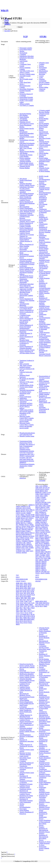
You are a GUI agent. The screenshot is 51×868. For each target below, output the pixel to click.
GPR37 (41, 509)
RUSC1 (48, 545)
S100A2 (38, 547)
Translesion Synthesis (26, 213)
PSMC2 (43, 540)
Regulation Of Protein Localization (26, 782)
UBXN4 (30, 546)
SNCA (18, 538)
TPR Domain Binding (43, 136)
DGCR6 (28, 515)
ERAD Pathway (24, 254)
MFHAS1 (45, 527)
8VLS (22, 623)
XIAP (42, 573)
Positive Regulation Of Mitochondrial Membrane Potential (27, 203)
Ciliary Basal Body (25, 82)
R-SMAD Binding (44, 171)
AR (29, 506)
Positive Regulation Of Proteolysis (45, 310)
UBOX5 (23, 544)
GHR (37, 509)
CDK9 (41, 494)
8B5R (25, 614)
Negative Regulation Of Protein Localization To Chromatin (27, 312)
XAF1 (31, 551)
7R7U (33, 606)
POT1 (37, 537)
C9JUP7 (18, 581)
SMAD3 (43, 550)
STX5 (31, 538)
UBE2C (41, 560)
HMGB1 (45, 511)
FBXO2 (38, 507)
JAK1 (37, 519)
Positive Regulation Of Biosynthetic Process (45, 784)
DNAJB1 (44, 502)
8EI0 (44, 603)
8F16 (40, 605)
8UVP (26, 621)
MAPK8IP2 (27, 521)
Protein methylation (25, 397)
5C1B (25, 590)
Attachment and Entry (26, 403)
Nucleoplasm (23, 53)
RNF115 (32, 533)
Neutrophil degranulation (27, 390)
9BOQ (18, 624)
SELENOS (19, 536)
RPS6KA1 (29, 534)
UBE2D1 (46, 560)
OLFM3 (43, 532)
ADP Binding (23, 153)
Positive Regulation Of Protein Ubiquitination (45, 244)
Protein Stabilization (43, 314)
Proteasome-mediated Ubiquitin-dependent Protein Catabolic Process (27, 261)
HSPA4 (37, 516)
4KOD (22, 588)
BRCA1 (32, 510)
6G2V (25, 595)
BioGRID (7, 31)
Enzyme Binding (44, 124)
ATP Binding (23, 119)
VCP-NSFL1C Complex (27, 105)
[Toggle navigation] (1, 16)
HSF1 (37, 512)
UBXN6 (18, 548)
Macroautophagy (24, 207)
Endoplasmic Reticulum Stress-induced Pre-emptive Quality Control (27, 286)
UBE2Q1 (43, 568)
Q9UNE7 (38, 581)
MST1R (46, 529)
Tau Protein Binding (42, 156)
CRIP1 (46, 496)
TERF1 (37, 555)
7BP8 (22, 598)
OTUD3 (48, 532)
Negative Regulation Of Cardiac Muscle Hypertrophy (44, 218)
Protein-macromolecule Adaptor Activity (44, 132)
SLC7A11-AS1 (40, 548)
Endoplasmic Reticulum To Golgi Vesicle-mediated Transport (27, 189)
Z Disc (41, 77)
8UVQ (30, 621)
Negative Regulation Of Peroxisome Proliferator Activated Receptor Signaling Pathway (45, 286)
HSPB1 (38, 517)
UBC (24, 543)
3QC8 (18, 585)
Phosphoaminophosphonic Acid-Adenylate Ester (27, 434)
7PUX (22, 606)
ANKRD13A (24, 506)
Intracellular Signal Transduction (25, 759)
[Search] (9, 27)
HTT (27, 518)
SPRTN (22, 538)
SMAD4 (38, 552)
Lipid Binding (24, 120)
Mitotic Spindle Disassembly (24, 282)
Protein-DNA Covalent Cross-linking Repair (26, 308)
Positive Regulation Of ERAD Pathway (45, 347)
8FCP (25, 616)
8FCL (29, 614)
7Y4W (30, 613)
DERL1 (23, 515)
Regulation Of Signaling (43, 747)
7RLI (21, 611)
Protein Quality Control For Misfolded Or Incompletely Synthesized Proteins (43, 198)
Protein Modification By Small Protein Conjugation (27, 705)
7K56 (21, 600)
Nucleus (22, 51)
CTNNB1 (43, 497)
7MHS (31, 605)
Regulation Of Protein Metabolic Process (44, 638)
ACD (41, 486)
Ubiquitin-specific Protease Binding (25, 167)
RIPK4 (23, 533)
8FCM (33, 614)
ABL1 (37, 486)
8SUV (41, 606)
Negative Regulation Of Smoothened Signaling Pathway (27, 272)
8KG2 (29, 618)
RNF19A (18, 534)
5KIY (17, 595)
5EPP (17, 591)
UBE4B (18, 544)
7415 (17, 575)
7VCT (33, 611)
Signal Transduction (43, 208)
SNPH (41, 553)
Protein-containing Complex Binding (25, 159)
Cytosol (22, 63)
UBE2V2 (44, 570)
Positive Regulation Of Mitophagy (45, 343)
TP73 (44, 557)
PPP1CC (31, 528)
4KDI (21, 586)
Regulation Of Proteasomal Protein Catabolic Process (25, 792)
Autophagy (23, 192)
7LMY (22, 601)
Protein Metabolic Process (27, 672)
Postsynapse (23, 809)
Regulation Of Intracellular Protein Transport (25, 778)
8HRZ (25, 618)
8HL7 (21, 618)
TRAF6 (38, 558)
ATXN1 (29, 508)
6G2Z (21, 596)
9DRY (45, 606)
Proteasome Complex (26, 48)
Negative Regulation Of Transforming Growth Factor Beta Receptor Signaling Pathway (45, 230)
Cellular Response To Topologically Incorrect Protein (26, 746)
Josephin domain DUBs (26, 385)
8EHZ (41, 603)
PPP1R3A (25, 530)
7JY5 (17, 600)
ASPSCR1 (19, 508)
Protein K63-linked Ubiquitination (45, 325)
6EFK (41, 601)
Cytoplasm (23, 54)
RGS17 (41, 544)
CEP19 (18, 513)
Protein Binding (24, 117)
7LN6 (18, 605)
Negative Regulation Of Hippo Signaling (27, 245)
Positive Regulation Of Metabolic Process (45, 212)
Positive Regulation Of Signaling (45, 759)
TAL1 (48, 553)
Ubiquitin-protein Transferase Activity (44, 115)
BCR (46, 491)
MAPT (43, 525)
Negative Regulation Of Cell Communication (27, 722)
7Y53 (17, 614)
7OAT (18, 606)
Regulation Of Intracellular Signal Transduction (45, 722)
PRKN (42, 539)
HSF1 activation (24, 364)
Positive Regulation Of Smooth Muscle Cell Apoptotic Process (45, 274)
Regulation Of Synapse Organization (26, 278)
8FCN (18, 616)
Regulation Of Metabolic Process (44, 701)
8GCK (37, 606)
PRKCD (18, 531)
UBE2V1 (38, 570)
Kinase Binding (44, 125)
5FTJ (21, 591)
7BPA (29, 598)
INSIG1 (31, 518)
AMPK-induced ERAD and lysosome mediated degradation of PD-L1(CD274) (26, 412)
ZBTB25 (24, 553)
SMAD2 (38, 550)
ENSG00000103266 (41, 579)
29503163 (22, 478)
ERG (37, 506)
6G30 (25, 596)
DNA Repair (23, 179)
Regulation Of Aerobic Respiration (26, 331)
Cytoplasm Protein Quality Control (25, 316)
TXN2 (45, 558)
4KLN (29, 586)
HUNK (42, 517)
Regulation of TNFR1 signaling (44, 385)
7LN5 (33, 603)
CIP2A (41, 496)
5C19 (17, 590)
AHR (37, 488)
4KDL (25, 586)
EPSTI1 (29, 516)
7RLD (22, 610)
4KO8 (18, 588)
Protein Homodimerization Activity (45, 150)
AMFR (18, 506)
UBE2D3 (44, 562)
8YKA (30, 623)
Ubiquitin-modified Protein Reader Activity (26, 162)
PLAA (26, 528)
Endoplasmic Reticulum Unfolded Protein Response (27, 217)
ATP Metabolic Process (26, 276)
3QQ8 (25, 585)
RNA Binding (24, 115)
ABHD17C (32, 505)
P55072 (23, 581)
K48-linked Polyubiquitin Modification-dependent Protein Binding (27, 145)
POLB (47, 535)
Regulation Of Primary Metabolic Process (44, 656)
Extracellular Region (26, 50)
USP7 (27, 548)
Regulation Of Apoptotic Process (44, 704)
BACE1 (43, 489)
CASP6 (44, 493)
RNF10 (27, 533)
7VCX (26, 613)
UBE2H (38, 567)
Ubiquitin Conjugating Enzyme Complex (44, 81)
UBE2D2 (38, 562)
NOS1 (43, 530)
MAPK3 (38, 525)
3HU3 (29, 583)
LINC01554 (28, 520)
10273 (37, 575)
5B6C (29, 588)
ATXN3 (18, 510)
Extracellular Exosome (26, 97)
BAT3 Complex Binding (27, 165)
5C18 (33, 588)
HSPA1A (38, 514)
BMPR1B (38, 493)
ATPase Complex (25, 104)
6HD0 (29, 596)
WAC (24, 551)
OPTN (33, 526)
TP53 (37, 557)
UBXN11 (19, 546)
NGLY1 (27, 525)
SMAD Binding (44, 153)
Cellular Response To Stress (44, 844)
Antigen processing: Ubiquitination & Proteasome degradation (44, 409)
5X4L (21, 595)
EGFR (37, 504)
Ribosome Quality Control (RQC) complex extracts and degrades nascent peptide (27, 419)
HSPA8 (42, 516)
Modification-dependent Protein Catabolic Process (27, 675)
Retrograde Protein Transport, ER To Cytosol (27, 221)
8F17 (44, 605)
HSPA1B (44, 514)
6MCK (18, 598)
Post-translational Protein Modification (27, 698)
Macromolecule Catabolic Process (44, 685)
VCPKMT (19, 551)
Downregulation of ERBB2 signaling (45, 393)
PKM (45, 534)
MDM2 (18, 523)
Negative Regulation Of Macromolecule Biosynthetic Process (44, 837)
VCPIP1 (28, 549)
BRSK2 (18, 511)
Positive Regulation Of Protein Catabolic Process (27, 268)
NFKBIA (21, 525)
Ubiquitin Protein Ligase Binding (44, 142)
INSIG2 (18, 520)
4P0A (26, 588)
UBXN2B (25, 546)
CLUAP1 (23, 513)
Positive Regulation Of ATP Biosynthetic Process (27, 352)
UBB (49, 558)
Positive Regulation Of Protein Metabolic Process (45, 773)
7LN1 (18, 603)
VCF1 (24, 549)
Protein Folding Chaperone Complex (44, 89)
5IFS (25, 593)
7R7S (25, 606)
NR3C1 (38, 532)
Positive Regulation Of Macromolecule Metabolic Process (45, 662)
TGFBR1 (43, 555)
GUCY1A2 (39, 511)
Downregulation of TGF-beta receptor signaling (45, 378)
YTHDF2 (47, 573)
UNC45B (43, 571)
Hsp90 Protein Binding (43, 166)
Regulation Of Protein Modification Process (43, 816)
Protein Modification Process (43, 689)
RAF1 (47, 542)
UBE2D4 (38, 563)
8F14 (48, 603)
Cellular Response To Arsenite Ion (26, 334)
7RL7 (21, 608)
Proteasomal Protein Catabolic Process (25, 199)
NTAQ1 (24, 526)
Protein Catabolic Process (27, 677)
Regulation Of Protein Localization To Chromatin (26, 343)
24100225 (7, 24)
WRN (28, 551)
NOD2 (32, 525)
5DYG (29, 590)
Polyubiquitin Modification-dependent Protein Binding (27, 133)
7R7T (29, 606)
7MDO (26, 605)
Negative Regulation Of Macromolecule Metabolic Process (44, 829)
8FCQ (29, 616)
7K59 (28, 600)
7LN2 (21, 603)
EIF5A (41, 504)
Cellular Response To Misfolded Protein (26, 291)
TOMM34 (25, 541)
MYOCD (38, 530)
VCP (25, 36)
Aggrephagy (23, 402)
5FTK (25, 591)
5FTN (18, 593)
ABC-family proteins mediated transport (26, 366)
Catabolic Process (25, 687)
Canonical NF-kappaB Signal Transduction (26, 196)
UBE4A (29, 543)
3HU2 (25, 583)
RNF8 (23, 534)
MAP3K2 (38, 524)
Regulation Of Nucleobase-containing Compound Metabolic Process (44, 799)
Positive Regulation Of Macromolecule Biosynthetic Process (45, 823)
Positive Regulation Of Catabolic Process (26, 719)
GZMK (18, 518)
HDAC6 (23, 518)
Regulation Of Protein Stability (44, 248)
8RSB (29, 619)
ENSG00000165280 (22, 579)
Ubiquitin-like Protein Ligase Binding (26, 156)
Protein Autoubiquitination (45, 317)
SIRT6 (47, 547)
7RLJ (25, 611)
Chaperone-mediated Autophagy (42, 321)
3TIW (18, 586)
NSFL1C (18, 526)
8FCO (22, 616)
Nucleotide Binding (25, 114)
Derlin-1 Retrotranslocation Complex (25, 86)
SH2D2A (25, 536)
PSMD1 (48, 540)
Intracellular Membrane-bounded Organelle (27, 90)
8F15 (37, 605)
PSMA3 (38, 540)
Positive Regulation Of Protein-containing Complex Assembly (26, 225)
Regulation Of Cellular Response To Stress (26, 796)
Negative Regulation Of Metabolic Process (44, 806)
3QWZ (30, 585)
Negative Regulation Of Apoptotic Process (44, 298)
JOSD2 (46, 519)
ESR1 (33, 516)
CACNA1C (29, 511)
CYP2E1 (38, 499)
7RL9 (25, 608)
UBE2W (38, 571)
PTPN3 (18, 533)
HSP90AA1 (43, 512)
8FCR (33, 616)
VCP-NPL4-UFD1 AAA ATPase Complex (27, 72)
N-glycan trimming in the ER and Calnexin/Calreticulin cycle (27, 371)
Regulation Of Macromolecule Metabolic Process (44, 715)
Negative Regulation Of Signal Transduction (27, 709)
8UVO (22, 621)
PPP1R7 (30, 530)
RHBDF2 (47, 544)
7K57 (25, 600)
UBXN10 (29, 544)
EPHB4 (24, 516)
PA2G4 (37, 534)
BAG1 (47, 489)
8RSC (33, 619)
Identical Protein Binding (27, 152)
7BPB (33, 598)
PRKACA (48, 537)
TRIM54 (31, 541)
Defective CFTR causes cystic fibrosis (26, 383)
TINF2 (48, 555)
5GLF (21, 593)
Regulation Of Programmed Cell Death (44, 672)
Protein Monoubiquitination (45, 192)
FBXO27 (43, 507)
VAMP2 (31, 548)
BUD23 (23, 511)
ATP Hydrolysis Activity (27, 124)
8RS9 (25, 619)
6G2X (33, 595)
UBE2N (38, 568)
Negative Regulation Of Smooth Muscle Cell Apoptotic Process (44, 267)
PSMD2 (38, 542)
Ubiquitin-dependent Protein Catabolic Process (27, 184)
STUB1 (43, 36)
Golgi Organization (25, 802)
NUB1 (28, 526)
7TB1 (37, 603)
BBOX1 (42, 491)
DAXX (42, 501)
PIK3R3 (21, 528)
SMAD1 (47, 548)
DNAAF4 (38, 502)
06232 (37, 577)
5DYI (33, 590)
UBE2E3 (44, 565)
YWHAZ (19, 553)
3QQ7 (21, 585)
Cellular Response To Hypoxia (44, 333)
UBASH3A (19, 543)
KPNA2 (45, 520)
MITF (37, 529)
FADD (48, 506)
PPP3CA (42, 537)
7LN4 (29, 603)
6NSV (45, 601)
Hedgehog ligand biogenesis (25, 376)
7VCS (29, 611)
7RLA (29, 608)
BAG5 (28, 510)
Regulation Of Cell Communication (45, 750)
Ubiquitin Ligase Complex (44, 63)
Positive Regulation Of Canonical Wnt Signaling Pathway (27, 300)
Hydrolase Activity (25, 122)
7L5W (32, 600)
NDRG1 (30, 523)
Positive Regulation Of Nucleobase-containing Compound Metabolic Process (45, 679)
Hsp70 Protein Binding (43, 128)
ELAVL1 (18, 516)
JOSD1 (41, 519)
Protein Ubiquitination (26, 208)
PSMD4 (43, 542)
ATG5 (24, 508)
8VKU (18, 623)
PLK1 (37, 535)
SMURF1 (48, 552)
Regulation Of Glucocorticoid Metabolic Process (44, 252)
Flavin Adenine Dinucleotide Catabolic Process (26, 296)
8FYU (47, 605)
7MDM (22, 605)
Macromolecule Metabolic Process (25, 694)
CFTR (37, 496)
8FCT (18, 618)
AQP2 (41, 488)
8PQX (18, 619)
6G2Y (18, 596)
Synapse (22, 92)
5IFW (28, 593)
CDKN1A (47, 494)
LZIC (22, 521)
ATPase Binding (24, 700)
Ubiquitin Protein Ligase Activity (44, 169)
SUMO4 (18, 539)
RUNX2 (43, 545)
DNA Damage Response (27, 193)
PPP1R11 (19, 530)
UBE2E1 (44, 563)
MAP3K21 (45, 524)
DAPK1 (38, 501)
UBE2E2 (38, 565)
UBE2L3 (43, 567)
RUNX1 (38, 545)
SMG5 (43, 552)
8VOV (26, 623)
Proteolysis (23, 671)
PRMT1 (47, 539)
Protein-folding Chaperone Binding (45, 159)
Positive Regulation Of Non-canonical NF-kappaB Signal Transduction (26, 321)
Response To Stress (25, 753)
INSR (46, 517)
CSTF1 (18, 515)
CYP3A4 (44, 499)
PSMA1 (23, 531)
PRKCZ (38, 539)
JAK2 (23, 520)
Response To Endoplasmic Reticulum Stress (27, 741)
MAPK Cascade (44, 176)
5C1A (21, 590)
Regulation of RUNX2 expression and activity (45, 398)
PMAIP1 (42, 535)
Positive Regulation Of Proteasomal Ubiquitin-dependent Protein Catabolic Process (26, 231)
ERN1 (40, 506)
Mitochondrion (43, 71)
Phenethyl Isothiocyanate (27, 436)
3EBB (18, 583)
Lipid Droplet (24, 61)
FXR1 (48, 507)
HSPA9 (47, 516)
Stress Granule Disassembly (24, 249)
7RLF (25, 610)
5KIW (32, 593)
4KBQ (37, 601)
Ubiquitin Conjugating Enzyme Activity (44, 646)
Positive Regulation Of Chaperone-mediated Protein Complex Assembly (45, 338)
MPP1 (41, 529)
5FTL (28, 591)
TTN (42, 558)
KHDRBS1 (39, 520)
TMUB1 (27, 539)
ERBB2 (46, 504)
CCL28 (48, 493)
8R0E (22, 619)
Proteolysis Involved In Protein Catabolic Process (27, 665)
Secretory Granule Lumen (27, 74)
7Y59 (21, 614)
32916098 (42, 481)
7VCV (22, 613)
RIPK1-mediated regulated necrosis (44, 382)
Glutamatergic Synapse (26, 99)
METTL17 (24, 523)
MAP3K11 (43, 522)
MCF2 (47, 525)
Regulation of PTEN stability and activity (45, 402)
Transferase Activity (42, 121)
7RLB (33, 608)
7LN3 (25, 603)
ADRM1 (45, 486)
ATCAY (47, 488)
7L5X (18, 601)
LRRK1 (38, 522)
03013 (18, 577)
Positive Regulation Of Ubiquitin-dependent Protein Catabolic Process (27, 348)
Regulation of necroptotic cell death (44, 389)
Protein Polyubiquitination (44, 179)
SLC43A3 (31, 536)
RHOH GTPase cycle (26, 400)
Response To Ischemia (43, 182)
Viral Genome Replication (27, 210)
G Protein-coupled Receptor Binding (44, 111)
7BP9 (26, 598)
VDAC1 (38, 573)
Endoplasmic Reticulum (27, 56)
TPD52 (48, 557)
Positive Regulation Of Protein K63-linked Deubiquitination (26, 327)
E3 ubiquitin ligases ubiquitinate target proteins (25, 393)
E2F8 (49, 502)
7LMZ (26, 601)
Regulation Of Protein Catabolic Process (26, 785)
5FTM (32, 591)
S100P (42, 547)
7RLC (18, 610)
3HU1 (22, 583)
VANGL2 (19, 549)
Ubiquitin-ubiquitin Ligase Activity (45, 146)
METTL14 (39, 527)
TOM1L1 (19, 541)
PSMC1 (29, 531)
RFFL (37, 544)
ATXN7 (23, 510)
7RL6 (17, 608)
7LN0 (30, 601)
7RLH (18, 611)
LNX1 (18, 521)
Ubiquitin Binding (25, 689)
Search (7, 20)
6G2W (29, 595)
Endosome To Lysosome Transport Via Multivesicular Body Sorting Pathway (27, 237)
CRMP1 (29, 513)
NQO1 (47, 530)
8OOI (33, 618)
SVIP (23, 539)
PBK (17, 528)
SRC (45, 553)
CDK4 (37, 494)
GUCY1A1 (47, 509)
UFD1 (23, 548)
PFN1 (42, 534)
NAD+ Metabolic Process (27, 212)
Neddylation (23, 398)
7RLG (29, 610)
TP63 (40, 557)
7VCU (18, 613)
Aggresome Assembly (26, 289)
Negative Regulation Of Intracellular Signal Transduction (27, 764)
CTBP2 (38, 497)
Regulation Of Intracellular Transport (26, 800)
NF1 (17, 525)
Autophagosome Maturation (24, 305)
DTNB (33, 515)
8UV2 (18, 621)
